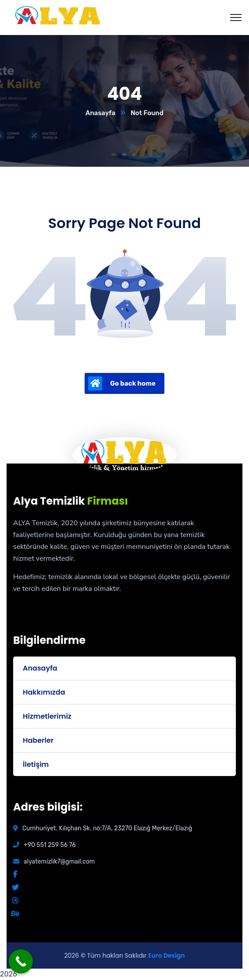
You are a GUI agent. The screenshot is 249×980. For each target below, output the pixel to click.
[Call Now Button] (21, 961)
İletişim (36, 764)
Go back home (122, 383)
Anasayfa (100, 113)
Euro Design (167, 955)
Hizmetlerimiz (47, 716)
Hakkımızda (44, 692)
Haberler (38, 740)
